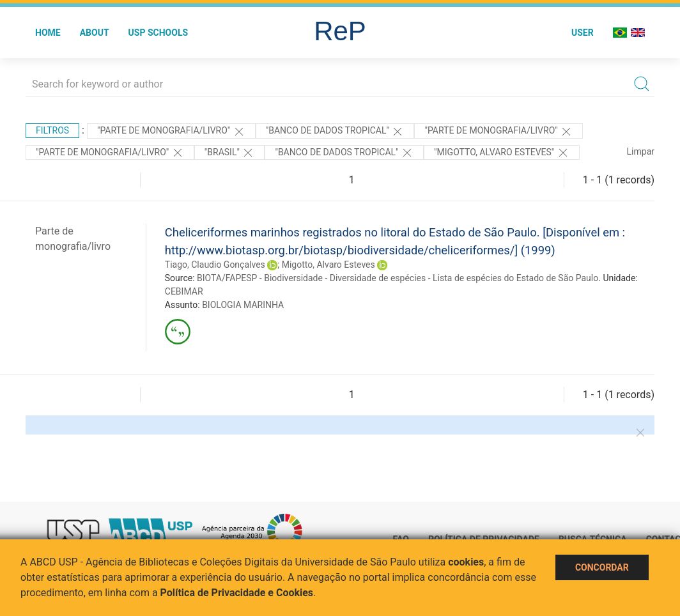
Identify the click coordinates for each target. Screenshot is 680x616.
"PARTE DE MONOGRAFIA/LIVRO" (171, 132)
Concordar (602, 567)
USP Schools (158, 33)
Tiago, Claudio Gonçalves (215, 265)
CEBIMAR (184, 291)
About (95, 33)
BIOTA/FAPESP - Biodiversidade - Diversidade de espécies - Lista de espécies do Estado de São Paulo (398, 278)
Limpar (641, 151)
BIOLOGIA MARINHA (243, 305)
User (583, 33)
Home (48, 33)
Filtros (52, 130)
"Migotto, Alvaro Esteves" (502, 153)
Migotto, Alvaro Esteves (328, 265)
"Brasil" (230, 153)
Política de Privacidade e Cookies (237, 593)
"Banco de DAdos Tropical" (335, 132)
